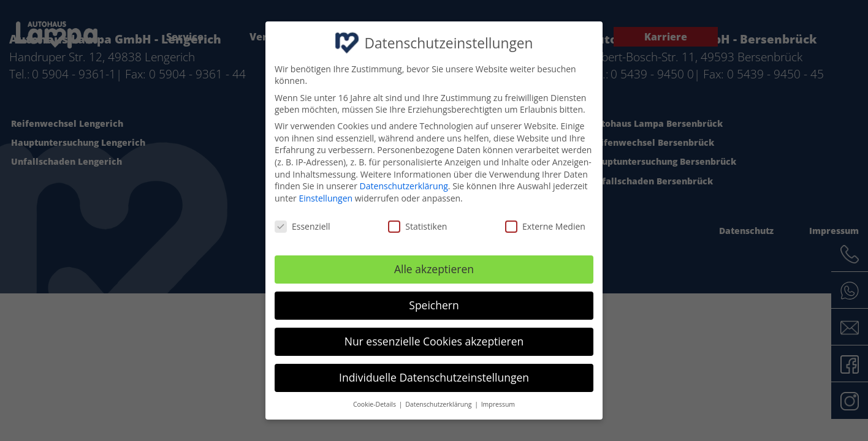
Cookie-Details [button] (375, 404)
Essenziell (303, 226)
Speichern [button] (434, 305)
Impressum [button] (498, 404)
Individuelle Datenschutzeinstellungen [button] (434, 377)
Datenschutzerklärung (404, 186)
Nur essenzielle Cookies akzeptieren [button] (434, 341)
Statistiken (417, 226)
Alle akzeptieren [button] (434, 269)
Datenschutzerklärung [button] (439, 404)
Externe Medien (545, 226)
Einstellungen (325, 198)
